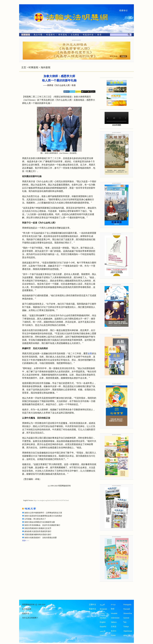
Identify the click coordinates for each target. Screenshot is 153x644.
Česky (102, 613)
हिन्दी (113, 609)
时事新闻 (33, 67)
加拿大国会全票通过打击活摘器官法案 (40, 522)
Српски (126, 618)
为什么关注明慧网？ (30, 618)
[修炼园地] (62, 35)
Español (103, 627)
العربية (102, 605)
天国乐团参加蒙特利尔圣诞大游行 (38, 534)
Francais (103, 635)
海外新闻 (46, 67)
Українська (128, 631)
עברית (113, 605)
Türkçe (126, 627)
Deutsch (103, 618)
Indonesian (115, 618)
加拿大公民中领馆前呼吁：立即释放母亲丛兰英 (43, 513)
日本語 (114, 627)
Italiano (114, 622)
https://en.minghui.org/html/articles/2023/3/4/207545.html (51, 500)
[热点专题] (38, 35)
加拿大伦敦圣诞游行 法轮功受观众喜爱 (41, 538)
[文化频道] (75, 35)
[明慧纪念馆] (88, 35)
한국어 (114, 631)
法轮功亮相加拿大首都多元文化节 (38, 528)
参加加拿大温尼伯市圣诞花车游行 (38, 531)
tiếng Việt (127, 635)
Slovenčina (128, 613)
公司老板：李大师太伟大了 (35, 519)
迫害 (90, 354)
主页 (24, 67)
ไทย (125, 622)
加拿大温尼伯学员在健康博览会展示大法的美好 (43, 516)
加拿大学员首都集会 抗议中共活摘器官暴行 (42, 525)
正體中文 (93, 605)
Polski (113, 635)
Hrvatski (114, 613)
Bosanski (103, 609)
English (103, 622)
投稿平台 (26, 614)
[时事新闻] (25, 35)
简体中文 (93, 609)
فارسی (103, 631)
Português (127, 605)
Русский (127, 609)
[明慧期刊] (50, 35)
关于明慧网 (27, 609)
